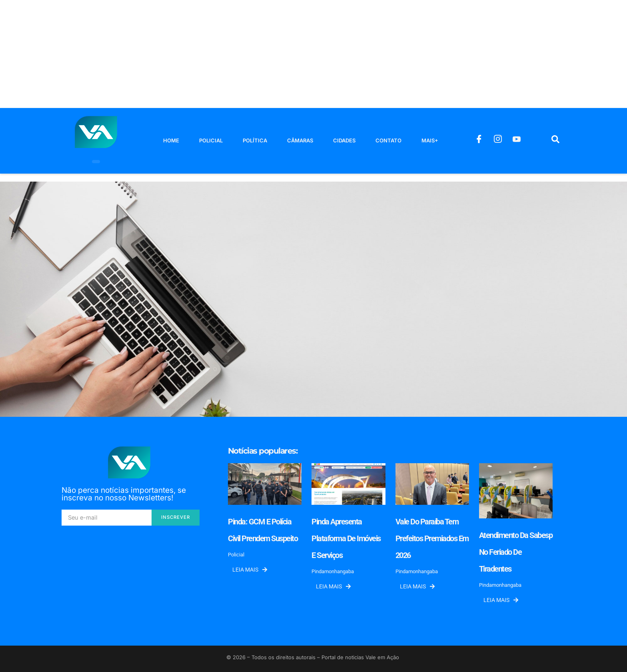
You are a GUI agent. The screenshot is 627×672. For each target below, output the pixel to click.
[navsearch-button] (555, 141)
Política (255, 140)
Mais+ (430, 140)
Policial (211, 140)
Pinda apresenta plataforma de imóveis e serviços (346, 538)
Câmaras (300, 140)
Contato (388, 140)
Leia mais (250, 570)
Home (171, 140)
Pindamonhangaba (333, 571)
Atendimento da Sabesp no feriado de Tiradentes (516, 552)
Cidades (344, 140)
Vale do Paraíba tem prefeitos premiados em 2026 (432, 538)
